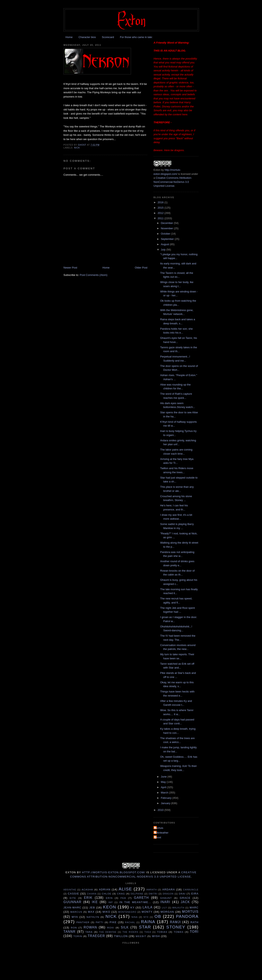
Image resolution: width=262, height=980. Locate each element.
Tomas (179, 932)
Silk (125, 927)
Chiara (92, 894)
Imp (111, 902)
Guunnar (72, 902)
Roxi (111, 928)
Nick (77, 148)
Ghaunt (166, 898)
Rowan (90, 927)
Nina (135, 917)
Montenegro (127, 912)
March (165, 793)
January (166, 803)
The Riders (130, 932)
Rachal (130, 922)
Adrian (105, 890)
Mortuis (159, 828)
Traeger (96, 936)
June (164, 777)
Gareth (141, 898)
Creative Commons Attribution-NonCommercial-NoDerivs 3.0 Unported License (173, 182)
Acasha (87, 890)
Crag (121, 894)
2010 (161, 810)
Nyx (146, 917)
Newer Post (70, 268)
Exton (157, 170)
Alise (125, 889)
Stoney (176, 927)
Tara (89, 932)
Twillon (121, 936)
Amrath (152, 890)
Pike (113, 922)
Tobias (162, 932)
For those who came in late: (136, 37)
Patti (99, 922)
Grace (185, 898)
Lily (164, 908)
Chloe (107, 894)
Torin (78, 936)
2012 (161, 213)
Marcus (76, 912)
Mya (75, 917)
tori (194, 932)
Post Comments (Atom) (94, 275)
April (164, 787)
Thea (148, 932)
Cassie (73, 894)
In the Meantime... (135, 902)
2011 (161, 218)
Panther (83, 922)
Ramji (175, 922)
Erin (109, 898)
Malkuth (178, 908)
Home (69, 37)
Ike (95, 902)
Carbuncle (191, 890)
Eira (195, 894)
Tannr (69, 932)
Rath (194, 922)
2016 (161, 202)
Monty (147, 912)
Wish (156, 936)
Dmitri (153, 894)
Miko (106, 912)
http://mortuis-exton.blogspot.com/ (114, 872)
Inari (165, 902)
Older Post (141, 268)
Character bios (87, 37)
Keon (110, 907)
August (165, 244)
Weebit (141, 936)
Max (91, 912)
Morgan (167, 912)
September (168, 239)
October (166, 234)
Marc (194, 908)
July (164, 250)
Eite (73, 898)
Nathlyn (93, 917)
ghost (158, 837)
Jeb (92, 908)
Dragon (168, 894)
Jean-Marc (72, 908)
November (167, 228)
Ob (158, 916)
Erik (88, 898)
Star (145, 927)
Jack (185, 902)
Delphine (137, 894)
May (164, 782)
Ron (74, 928)
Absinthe (70, 890)
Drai (182, 894)
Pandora (187, 916)
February (167, 798)
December (167, 223)
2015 (161, 208)
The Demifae (108, 932)
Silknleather (161, 833)
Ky (132, 908)
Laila (147, 907)
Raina (148, 922)
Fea (123, 898)
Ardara (169, 890)
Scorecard (108, 37)
